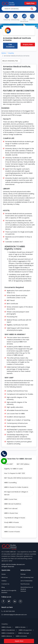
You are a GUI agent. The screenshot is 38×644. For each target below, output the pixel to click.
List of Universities (26, 581)
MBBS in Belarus (7, 636)
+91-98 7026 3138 (8, 611)
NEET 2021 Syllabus (23, 464)
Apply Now (30, 3)
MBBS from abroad (11, 509)
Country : (5, 624)
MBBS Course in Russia (12, 532)
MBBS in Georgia (24, 633)
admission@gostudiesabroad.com (14, 615)
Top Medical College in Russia (15, 518)
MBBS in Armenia (21, 636)
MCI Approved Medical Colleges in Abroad (16, 493)
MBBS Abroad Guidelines (13, 504)
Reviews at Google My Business (9, 591)
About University (8, 61)
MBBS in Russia (6, 627)
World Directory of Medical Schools (27, 589)
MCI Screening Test (27, 577)
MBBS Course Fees (11, 499)
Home (4, 53)
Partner (23, 574)
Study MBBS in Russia (12, 522)
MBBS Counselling (10, 483)
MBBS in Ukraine (20, 627)
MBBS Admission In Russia (13, 527)
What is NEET (9, 464)
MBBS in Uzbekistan (8, 633)
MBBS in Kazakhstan (8, 630)
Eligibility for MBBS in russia (13, 469)
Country (11, 53)
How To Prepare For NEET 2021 (15, 473)
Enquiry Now (28, 44)
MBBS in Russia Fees (11, 513)
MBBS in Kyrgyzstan (25, 630)
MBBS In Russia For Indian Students (16, 487)
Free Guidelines (10, 46)
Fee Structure (25, 584)
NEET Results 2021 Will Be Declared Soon (18, 478)
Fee (16, 61)
